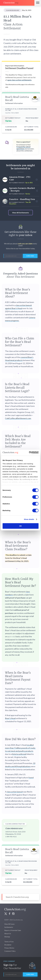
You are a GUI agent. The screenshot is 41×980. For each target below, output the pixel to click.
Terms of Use (9, 942)
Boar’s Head (10, 718)
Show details (29, 519)
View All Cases (9, 924)
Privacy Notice (9, 948)
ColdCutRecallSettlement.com (18, 418)
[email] (13, 256)
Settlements (9, 927)
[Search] (20, 897)
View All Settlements (21, 213)
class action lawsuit (15, 792)
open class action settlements (19, 80)
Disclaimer (8, 945)
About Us (8, 933)
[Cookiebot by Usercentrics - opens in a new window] (29, 453)
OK (20, 526)
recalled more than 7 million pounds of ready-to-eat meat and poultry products (20, 748)
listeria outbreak (19, 754)
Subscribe (30, 256)
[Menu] (38, 3)
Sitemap (7, 937)
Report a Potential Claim (13, 930)
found (31, 778)
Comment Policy (10, 951)
